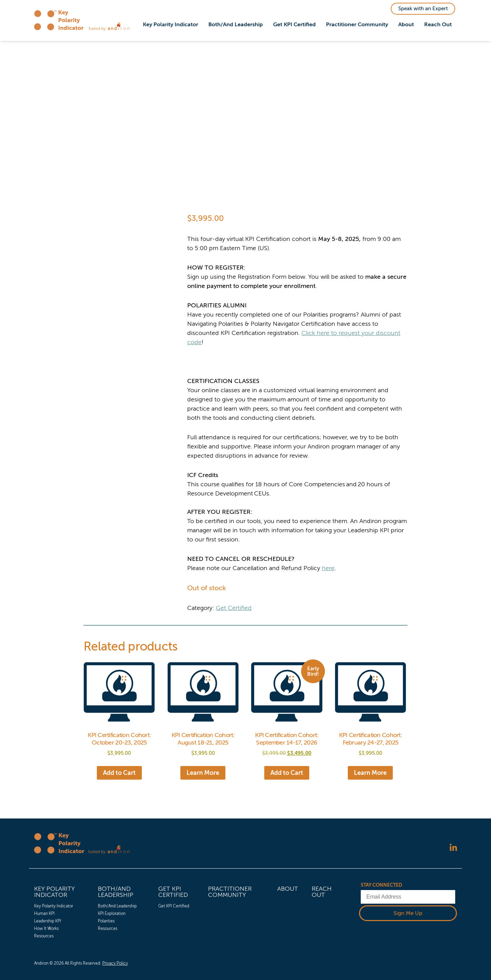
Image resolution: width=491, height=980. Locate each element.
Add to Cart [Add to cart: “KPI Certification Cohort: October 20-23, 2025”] (119, 773)
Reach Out (438, 25)
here (328, 568)
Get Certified (234, 608)
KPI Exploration (112, 914)
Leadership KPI (48, 921)
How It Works (46, 929)
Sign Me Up (408, 913)
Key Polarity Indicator (170, 25)
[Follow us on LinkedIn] (453, 848)
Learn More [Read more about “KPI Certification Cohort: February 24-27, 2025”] (370, 773)
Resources (44, 936)
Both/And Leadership (236, 25)
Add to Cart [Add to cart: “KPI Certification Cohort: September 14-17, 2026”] (287, 773)
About (406, 25)
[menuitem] (170, 25)
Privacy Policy (115, 963)
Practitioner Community (357, 25)
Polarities (106, 921)
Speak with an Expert (423, 9)
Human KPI (44, 914)
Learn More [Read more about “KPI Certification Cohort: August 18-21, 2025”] (203, 773)
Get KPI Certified (294, 25)
